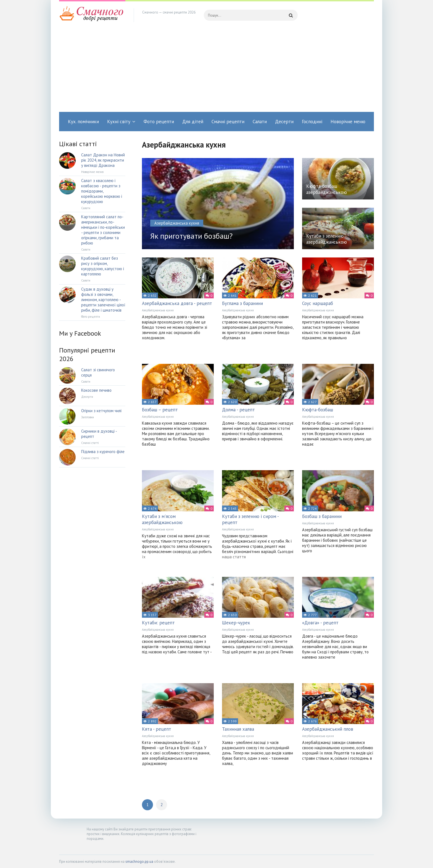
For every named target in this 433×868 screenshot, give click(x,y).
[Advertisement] (216, 70)
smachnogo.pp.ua (139, 862)
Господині (312, 122)
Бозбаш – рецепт (160, 410)
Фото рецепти (159, 122)
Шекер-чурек (236, 623)
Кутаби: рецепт (158, 623)
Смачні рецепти (228, 122)
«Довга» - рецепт (320, 623)
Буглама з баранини (242, 303)
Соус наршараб (318, 303)
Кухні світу (119, 122)
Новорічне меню (348, 122)
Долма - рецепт (238, 410)
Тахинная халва (238, 729)
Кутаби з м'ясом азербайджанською (162, 519)
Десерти (284, 122)
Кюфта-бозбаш (318, 410)
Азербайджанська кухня (158, 310)
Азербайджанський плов (328, 729)
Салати (260, 122)
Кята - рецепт (157, 729)
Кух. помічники (83, 122)
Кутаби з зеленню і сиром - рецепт (250, 519)
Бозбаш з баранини (322, 516)
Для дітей (193, 122)
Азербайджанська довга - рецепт (177, 303)
